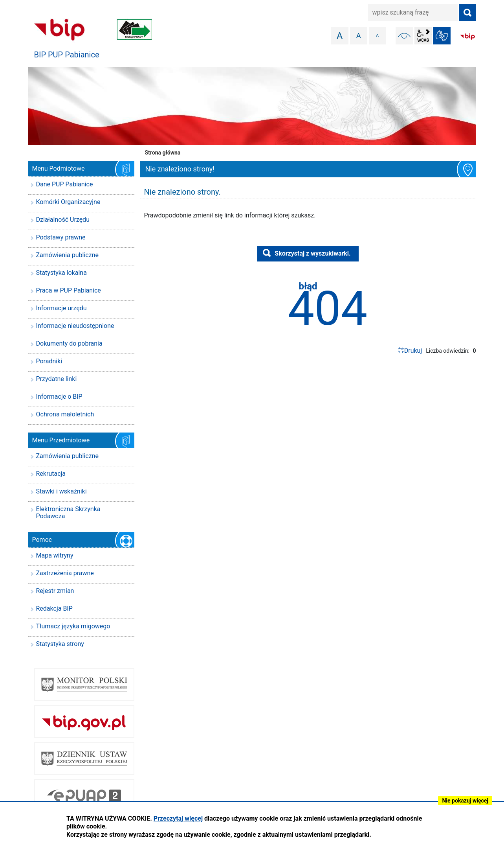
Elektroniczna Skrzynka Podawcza (68, 513)
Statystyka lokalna (61, 273)
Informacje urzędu (61, 308)
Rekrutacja (51, 474)
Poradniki (49, 361)
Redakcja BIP (54, 608)
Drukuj (413, 351)
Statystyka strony (60, 644)
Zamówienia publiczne (67, 255)
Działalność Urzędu (63, 220)
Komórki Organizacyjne (68, 202)
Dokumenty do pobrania (69, 343)
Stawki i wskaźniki (61, 491)
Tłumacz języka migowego (73, 626)
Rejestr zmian (55, 591)
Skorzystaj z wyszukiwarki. (312, 253)
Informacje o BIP (59, 397)
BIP (467, 37)
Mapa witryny (55, 555)
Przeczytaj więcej (178, 818)
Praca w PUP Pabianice (69, 290)
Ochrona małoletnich (65, 414)
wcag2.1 (423, 36)
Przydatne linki (57, 379)
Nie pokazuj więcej (465, 801)
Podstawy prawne (61, 237)
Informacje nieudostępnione (75, 326)
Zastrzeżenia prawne (65, 573)
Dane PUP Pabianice (65, 184)
